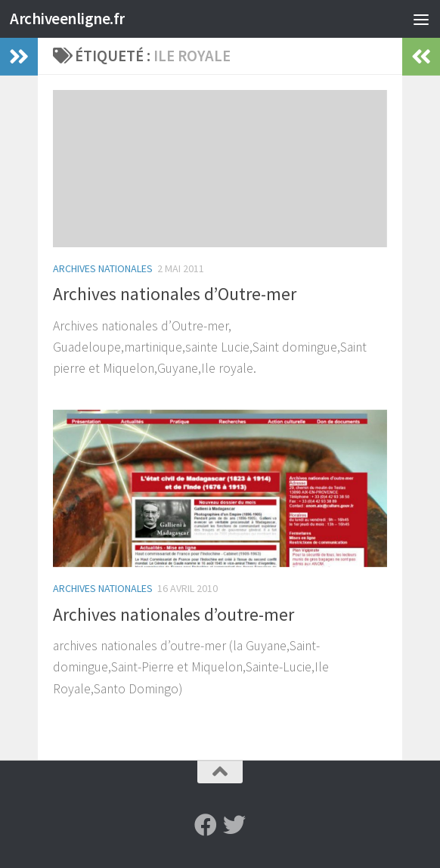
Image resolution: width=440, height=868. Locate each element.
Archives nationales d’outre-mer (174, 614)
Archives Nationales (103, 268)
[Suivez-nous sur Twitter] (234, 825)
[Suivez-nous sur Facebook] (206, 825)
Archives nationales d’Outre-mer (175, 294)
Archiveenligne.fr (67, 19)
